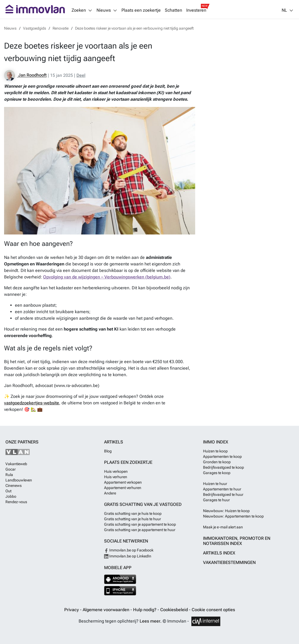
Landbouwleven (19, 480)
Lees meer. (151, 621)
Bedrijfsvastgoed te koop (224, 467)
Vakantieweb (16, 464)
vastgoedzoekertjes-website (32, 403)
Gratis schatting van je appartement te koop (140, 524)
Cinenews (14, 486)
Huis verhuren (116, 477)
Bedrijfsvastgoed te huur (223, 494)
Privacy (72, 610)
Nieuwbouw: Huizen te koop (226, 511)
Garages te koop (217, 473)
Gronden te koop (217, 462)
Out (8, 491)
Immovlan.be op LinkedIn (128, 556)
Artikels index (219, 553)
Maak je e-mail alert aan (223, 527)
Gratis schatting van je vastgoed (143, 504)
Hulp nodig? (145, 610)
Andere (110, 493)
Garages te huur (216, 500)
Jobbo (11, 496)
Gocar (11, 469)
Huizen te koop (215, 451)
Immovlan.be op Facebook (129, 550)
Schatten (173, 10)
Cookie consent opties (213, 610)
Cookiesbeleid (175, 610)
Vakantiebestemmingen (229, 562)
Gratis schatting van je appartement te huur (140, 530)
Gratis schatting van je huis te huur (133, 519)
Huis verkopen (116, 471)
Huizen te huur (215, 484)
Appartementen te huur (222, 489)
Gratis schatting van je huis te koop (133, 513)
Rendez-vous (16, 502)
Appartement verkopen (123, 482)
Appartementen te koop (222, 456)
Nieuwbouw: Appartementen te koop (233, 516)
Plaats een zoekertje (141, 10)
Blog (108, 451)
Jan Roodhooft (25, 75)
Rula (9, 475)
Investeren (196, 10)
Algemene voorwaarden (107, 610)
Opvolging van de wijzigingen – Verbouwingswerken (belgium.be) (107, 277)
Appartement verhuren (123, 488)
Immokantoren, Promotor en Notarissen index (237, 541)
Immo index (216, 442)
